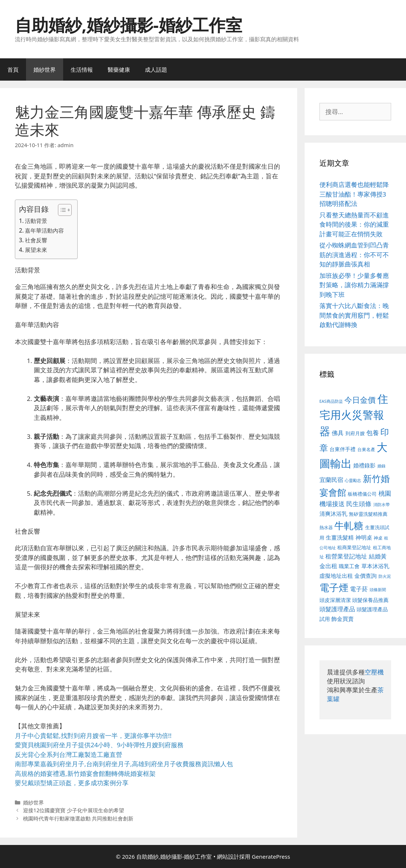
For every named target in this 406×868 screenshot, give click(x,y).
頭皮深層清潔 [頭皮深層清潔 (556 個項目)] (335, 600)
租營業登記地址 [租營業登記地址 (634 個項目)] (346, 556)
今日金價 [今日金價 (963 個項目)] (360, 400)
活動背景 (36, 221)
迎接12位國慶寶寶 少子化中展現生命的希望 (74, 810)
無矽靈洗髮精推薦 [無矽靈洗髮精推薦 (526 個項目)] (368, 514)
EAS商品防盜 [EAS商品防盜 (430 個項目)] (331, 401)
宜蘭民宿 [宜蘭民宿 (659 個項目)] (331, 480)
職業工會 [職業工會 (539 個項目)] (349, 566)
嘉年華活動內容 (44, 230)
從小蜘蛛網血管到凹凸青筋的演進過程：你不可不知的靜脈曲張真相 (354, 255)
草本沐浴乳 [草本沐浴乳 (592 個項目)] (375, 566)
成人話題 (156, 69)
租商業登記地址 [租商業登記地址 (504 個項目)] (354, 547)
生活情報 (82, 69)
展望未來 (36, 250)
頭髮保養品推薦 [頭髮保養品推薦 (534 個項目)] (370, 600)
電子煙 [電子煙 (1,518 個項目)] (334, 587)
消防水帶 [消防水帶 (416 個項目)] (381, 505)
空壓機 (374, 672)
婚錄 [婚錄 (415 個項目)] (381, 466)
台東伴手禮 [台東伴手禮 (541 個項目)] (342, 449)
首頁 (13, 69)
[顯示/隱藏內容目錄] (61, 210)
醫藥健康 (119, 69)
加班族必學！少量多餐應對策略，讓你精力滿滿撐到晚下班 (354, 285)
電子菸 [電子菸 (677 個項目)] (359, 589)
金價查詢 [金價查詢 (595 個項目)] (366, 576)
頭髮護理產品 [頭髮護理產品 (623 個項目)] (337, 609)
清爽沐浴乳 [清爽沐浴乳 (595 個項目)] (333, 514)
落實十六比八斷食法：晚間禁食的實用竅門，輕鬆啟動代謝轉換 (354, 315)
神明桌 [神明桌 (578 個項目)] (364, 537)
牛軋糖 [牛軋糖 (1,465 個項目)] (349, 525)
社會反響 (36, 240)
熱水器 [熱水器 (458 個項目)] (326, 527)
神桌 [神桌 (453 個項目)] (378, 538)
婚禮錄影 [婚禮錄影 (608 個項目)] (364, 465)
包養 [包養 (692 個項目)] (373, 433)
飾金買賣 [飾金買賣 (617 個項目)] (342, 619)
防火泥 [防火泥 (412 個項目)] (385, 576)
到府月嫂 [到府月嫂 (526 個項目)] (355, 433)
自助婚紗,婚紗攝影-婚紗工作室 (129, 25)
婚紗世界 (45, 69)
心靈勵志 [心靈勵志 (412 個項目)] (353, 480)
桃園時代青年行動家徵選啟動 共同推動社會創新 (78, 818)
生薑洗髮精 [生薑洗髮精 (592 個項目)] (340, 537)
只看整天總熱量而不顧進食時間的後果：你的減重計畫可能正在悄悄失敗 (354, 224)
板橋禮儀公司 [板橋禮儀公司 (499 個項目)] (362, 494)
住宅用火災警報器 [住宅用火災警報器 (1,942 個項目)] (354, 415)
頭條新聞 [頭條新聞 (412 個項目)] (378, 590)
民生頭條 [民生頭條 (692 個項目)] (359, 504)
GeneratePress (271, 856)
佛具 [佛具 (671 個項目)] (338, 433)
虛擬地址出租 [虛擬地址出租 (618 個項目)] (336, 576)
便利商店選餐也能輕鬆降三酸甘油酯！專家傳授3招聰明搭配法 (354, 194)
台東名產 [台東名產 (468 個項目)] (366, 449)
